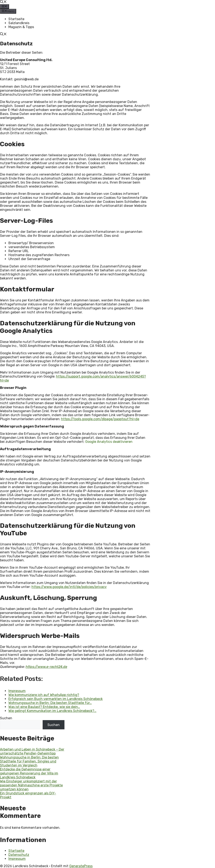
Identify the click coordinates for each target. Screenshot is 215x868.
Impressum (17, 859)
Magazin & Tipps (21, 27)
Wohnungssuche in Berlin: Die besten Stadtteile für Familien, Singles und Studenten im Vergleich (29, 761)
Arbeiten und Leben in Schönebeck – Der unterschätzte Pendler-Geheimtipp (32, 751)
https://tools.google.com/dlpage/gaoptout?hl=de (100, 419)
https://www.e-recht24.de (46, 667)
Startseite (16, 19)
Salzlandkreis (19, 23)
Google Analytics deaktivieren (109, 442)
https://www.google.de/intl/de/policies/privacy (69, 587)
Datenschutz (19, 855)
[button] (3, 2)
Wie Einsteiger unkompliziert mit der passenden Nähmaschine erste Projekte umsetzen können (31, 785)
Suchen (6, 718)
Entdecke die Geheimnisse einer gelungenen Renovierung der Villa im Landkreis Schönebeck (29, 773)
